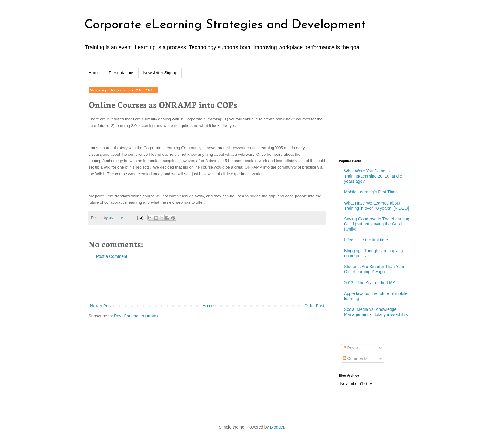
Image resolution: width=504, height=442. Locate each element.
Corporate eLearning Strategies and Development (225, 25)
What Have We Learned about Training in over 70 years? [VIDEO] (377, 206)
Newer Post (101, 306)
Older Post (314, 306)
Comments (355, 358)
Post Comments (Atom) (136, 316)
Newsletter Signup (160, 73)
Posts (350, 348)
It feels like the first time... (368, 240)
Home (94, 73)
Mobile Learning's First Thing (371, 192)
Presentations (122, 73)
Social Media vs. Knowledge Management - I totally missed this (376, 312)
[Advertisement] (207, 281)
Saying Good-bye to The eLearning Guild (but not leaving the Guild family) (377, 224)
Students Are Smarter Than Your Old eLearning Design (374, 269)
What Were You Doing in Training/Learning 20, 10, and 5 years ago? (373, 176)
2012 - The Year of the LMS (370, 283)
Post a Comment (112, 256)
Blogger (277, 427)
